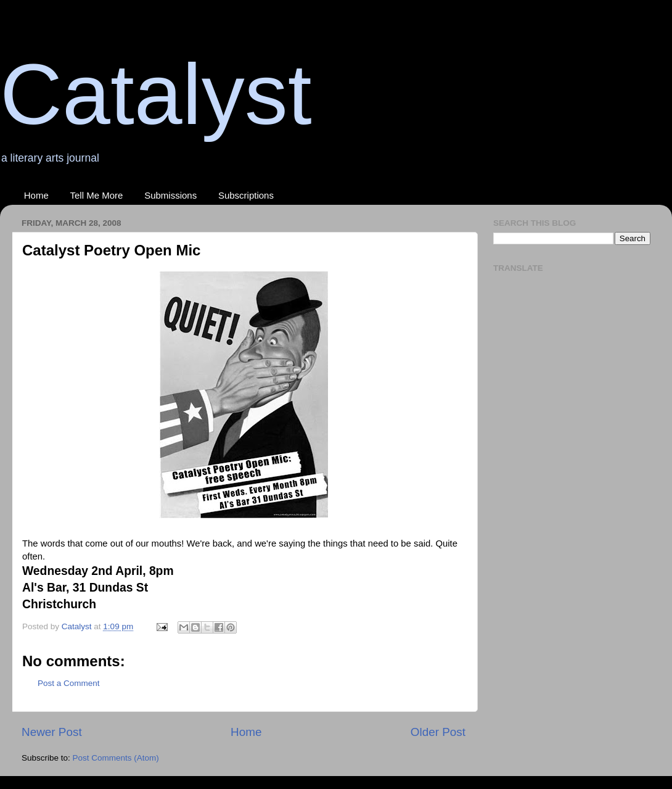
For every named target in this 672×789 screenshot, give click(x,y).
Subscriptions (246, 195)
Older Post (438, 732)
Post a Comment (69, 683)
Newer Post (52, 732)
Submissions (170, 195)
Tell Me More (97, 195)
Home (36, 195)
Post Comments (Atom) (116, 758)
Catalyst (156, 94)
